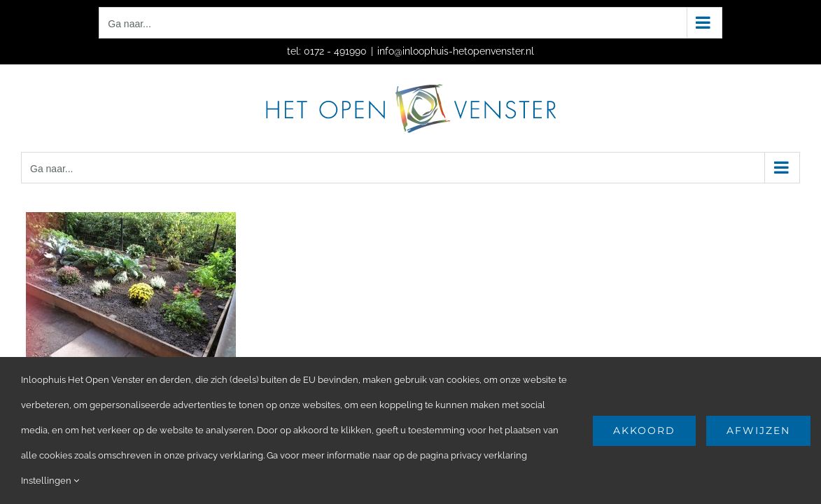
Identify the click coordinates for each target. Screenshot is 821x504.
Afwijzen (758, 430)
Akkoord (644, 430)
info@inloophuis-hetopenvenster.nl (456, 51)
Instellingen (50, 481)
